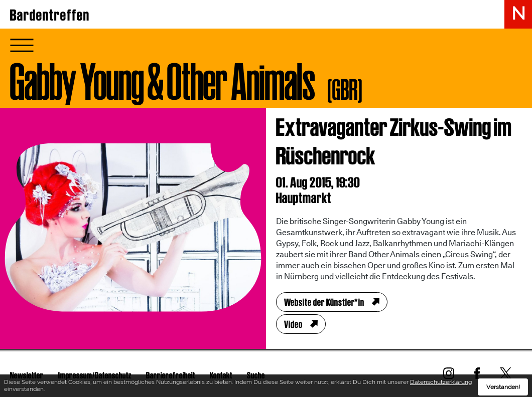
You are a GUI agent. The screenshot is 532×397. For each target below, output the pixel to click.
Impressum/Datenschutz (95, 375)
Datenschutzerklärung (441, 383)
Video (293, 324)
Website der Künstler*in (324, 302)
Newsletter (27, 375)
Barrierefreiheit (171, 375)
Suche (256, 375)
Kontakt (221, 375)
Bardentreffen (50, 15)
